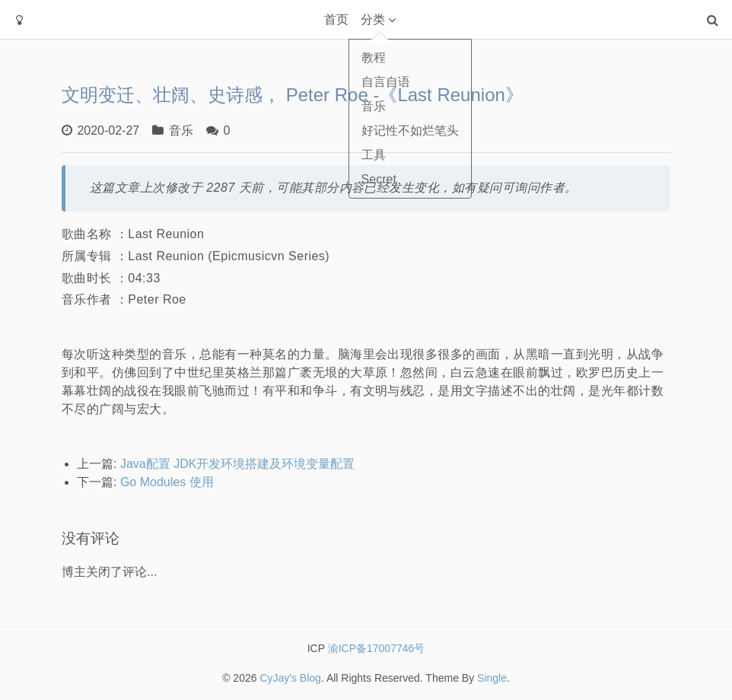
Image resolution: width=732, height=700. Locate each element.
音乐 (181, 130)
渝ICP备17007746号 (375, 648)
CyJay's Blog (290, 678)
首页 (336, 19)
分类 (373, 19)
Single (492, 678)
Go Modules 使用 (167, 482)
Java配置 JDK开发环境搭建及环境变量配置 (237, 464)
